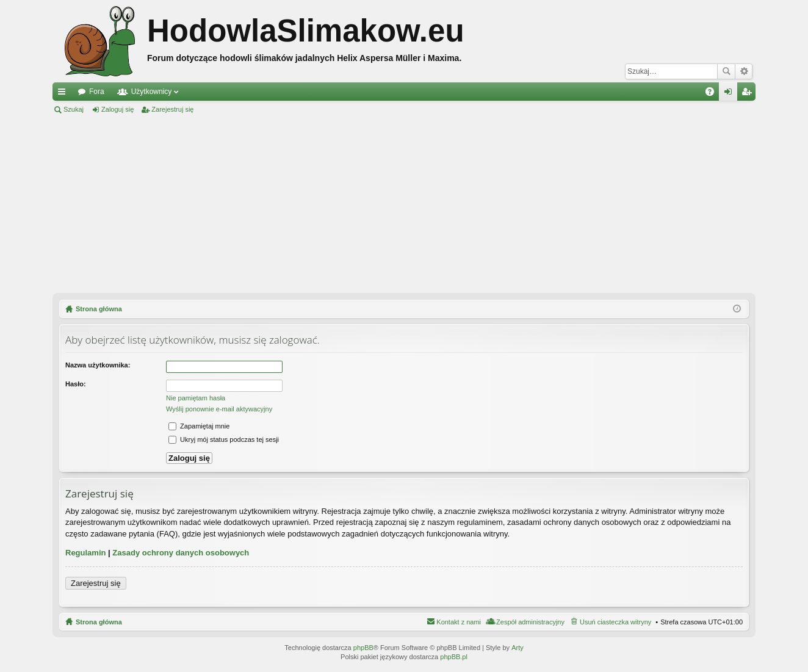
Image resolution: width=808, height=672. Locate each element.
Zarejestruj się (172, 109)
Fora (97, 92)
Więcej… (64, 94)
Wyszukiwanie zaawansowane (744, 71)
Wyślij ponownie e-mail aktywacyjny (219, 409)
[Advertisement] (404, 204)
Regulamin (85, 553)
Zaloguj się (117, 109)
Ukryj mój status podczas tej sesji (224, 439)
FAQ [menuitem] (714, 94)
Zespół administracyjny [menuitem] (530, 622)
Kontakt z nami (459, 622)
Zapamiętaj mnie (199, 426)
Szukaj (726, 71)
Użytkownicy (152, 92)
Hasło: (76, 384)
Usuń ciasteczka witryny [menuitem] (615, 622)
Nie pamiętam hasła (196, 398)
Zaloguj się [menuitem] (731, 94)
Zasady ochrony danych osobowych (181, 553)
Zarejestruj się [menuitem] (749, 94)
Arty (518, 648)
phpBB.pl (454, 657)
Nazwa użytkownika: (98, 365)
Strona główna (99, 622)
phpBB (363, 648)
